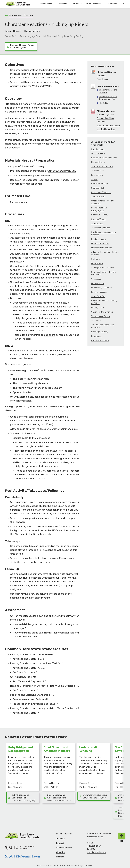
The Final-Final (98, 171)
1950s (55, 530)
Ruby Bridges (103, 79)
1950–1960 (101, 76)
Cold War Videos (98, 219)
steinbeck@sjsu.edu (97, 852)
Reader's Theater (99, 239)
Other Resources (64, 848)
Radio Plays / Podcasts (101, 192)
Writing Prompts (98, 153)
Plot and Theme (98, 162)
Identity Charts (98, 308)
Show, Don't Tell (98, 296)
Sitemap (60, 857)
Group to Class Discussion (108, 125)
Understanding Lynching (102, 312)
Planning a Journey (100, 332)
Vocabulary (96, 279)
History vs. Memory (100, 215)
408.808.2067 (94, 846)
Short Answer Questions (102, 166)
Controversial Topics (100, 340)
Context (60, 843)
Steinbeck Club (98, 188)
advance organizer (35, 229)
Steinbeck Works (64, 834)
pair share (50, 335)
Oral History (96, 259)
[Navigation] (17, 4)
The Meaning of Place (101, 228)
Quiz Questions (98, 149)
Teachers (63, 4)
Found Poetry (97, 263)
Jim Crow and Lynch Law (62, 171)
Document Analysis (100, 184)
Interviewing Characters (102, 288)
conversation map (20, 233)
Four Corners (97, 175)
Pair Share (101, 122)
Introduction (97, 336)
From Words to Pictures (102, 248)
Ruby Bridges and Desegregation (99, 209)
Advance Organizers (105, 115)
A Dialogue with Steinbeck (103, 268)
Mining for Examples (100, 243)
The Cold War (97, 223)
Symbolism (96, 321)
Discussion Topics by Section (104, 158)
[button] (46, 4)
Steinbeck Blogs (98, 197)
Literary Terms (98, 283)
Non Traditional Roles (106, 129)
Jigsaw (94, 179)
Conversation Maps (105, 118)
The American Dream (100, 316)
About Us (60, 852)
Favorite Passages (99, 292)
